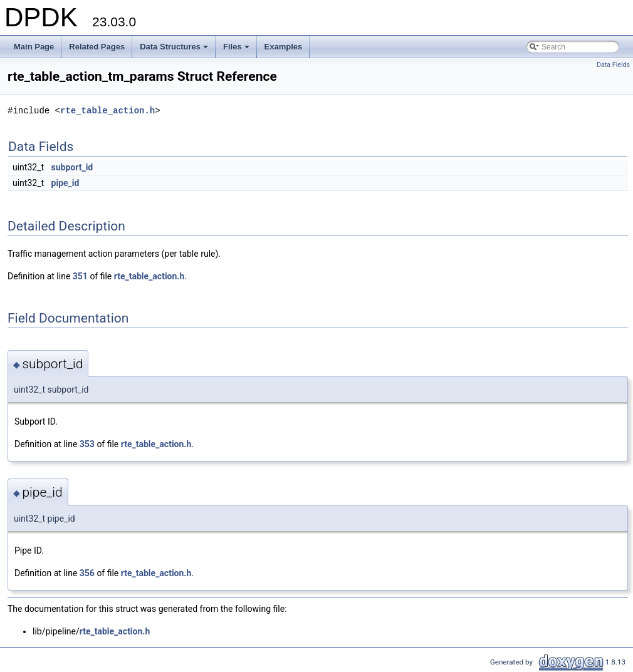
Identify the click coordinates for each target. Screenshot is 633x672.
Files (237, 50)
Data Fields (613, 65)
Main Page (34, 47)
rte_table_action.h (107, 111)
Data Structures (175, 50)
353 (87, 444)
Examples (284, 47)
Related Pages (97, 47)
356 (87, 573)
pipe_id (65, 183)
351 (80, 276)
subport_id (72, 167)
